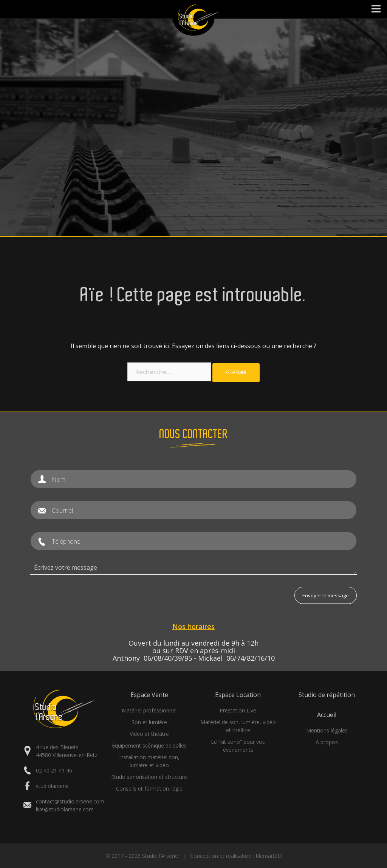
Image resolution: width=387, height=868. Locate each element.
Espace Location (238, 695)
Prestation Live (238, 710)
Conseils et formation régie (149, 789)
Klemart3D (269, 856)
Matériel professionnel (149, 710)
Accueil (327, 715)
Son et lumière (149, 722)
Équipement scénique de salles (149, 745)
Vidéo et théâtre (149, 734)
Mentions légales (327, 730)
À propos (327, 742)
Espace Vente (149, 695)
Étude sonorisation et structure (149, 777)
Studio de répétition (327, 695)
